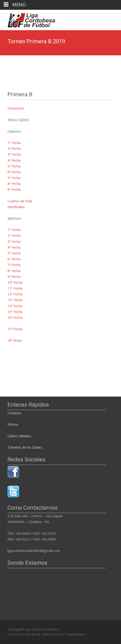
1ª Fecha (14, 143)
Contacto (15, 413)
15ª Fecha (15, 312)
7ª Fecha (14, 178)
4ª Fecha (14, 160)
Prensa (13, 424)
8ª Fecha (14, 184)
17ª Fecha (15, 329)
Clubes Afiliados (19, 436)
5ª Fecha (14, 166)
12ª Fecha (15, 294)
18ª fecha (15, 340)
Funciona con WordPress (24, 634)
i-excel (55, 634)
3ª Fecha (14, 154)
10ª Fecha (15, 282)
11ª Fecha (15, 288)
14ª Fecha (15, 306)
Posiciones (16, 108)
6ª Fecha (14, 172)
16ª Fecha (15, 318)
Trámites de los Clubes (25, 447)
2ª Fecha (14, 148)
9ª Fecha (14, 189)
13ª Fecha (15, 300)
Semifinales (16, 207)
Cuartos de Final (20, 201)
